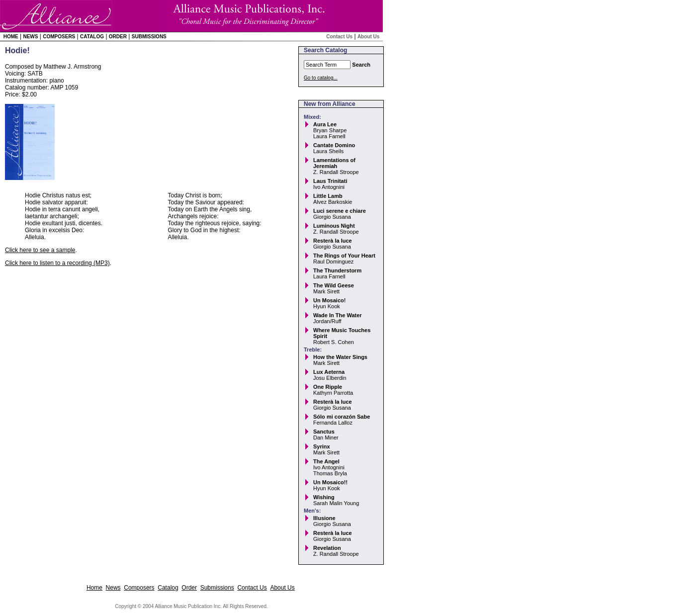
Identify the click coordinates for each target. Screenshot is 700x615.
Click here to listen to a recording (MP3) (57, 263)
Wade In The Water (338, 315)
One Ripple (328, 387)
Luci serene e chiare (340, 211)
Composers (59, 37)
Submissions (149, 37)
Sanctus (324, 432)
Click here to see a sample (40, 250)
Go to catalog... (321, 78)
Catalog (92, 37)
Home (11, 37)
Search (361, 65)
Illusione (324, 518)
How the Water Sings (340, 357)
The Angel (326, 461)
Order (118, 37)
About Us (368, 37)
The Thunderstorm (337, 270)
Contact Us (339, 37)
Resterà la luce (333, 241)
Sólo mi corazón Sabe (342, 417)
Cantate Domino (334, 145)
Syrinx (322, 446)
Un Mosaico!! (330, 482)
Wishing (324, 497)
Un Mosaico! (329, 300)
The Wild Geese (334, 285)
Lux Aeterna (329, 372)
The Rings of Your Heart (344, 256)
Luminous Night (334, 226)
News (30, 37)
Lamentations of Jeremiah (334, 163)
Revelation (327, 548)
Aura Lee (325, 124)
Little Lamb (328, 196)
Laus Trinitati (330, 181)
